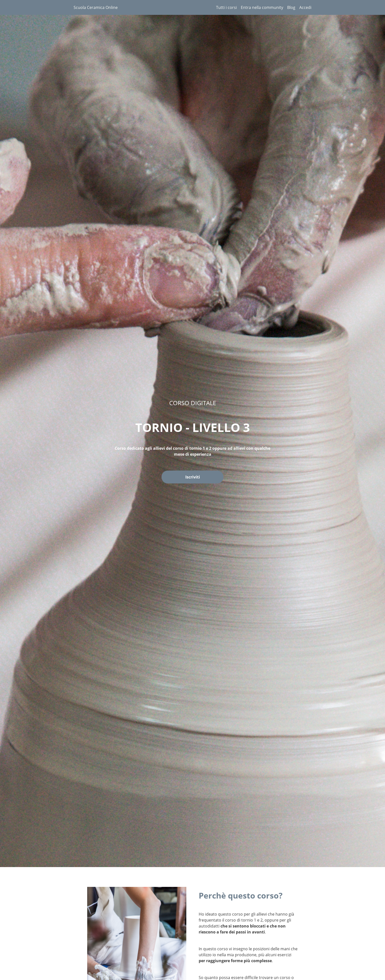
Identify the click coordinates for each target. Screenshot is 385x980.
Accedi (305, 7)
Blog (291, 7)
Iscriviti (193, 477)
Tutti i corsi (226, 7)
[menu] (262, 7)
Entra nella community (262, 7)
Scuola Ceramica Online (96, 7)
